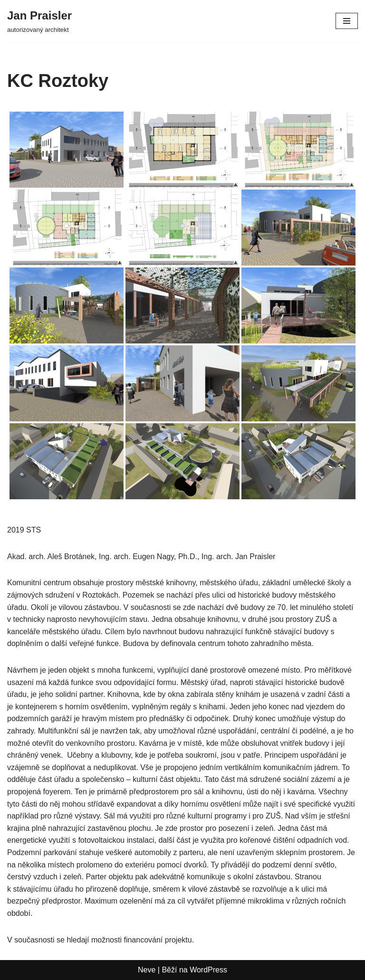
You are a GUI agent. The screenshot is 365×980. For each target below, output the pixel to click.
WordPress (208, 970)
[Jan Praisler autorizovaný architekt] (39, 21)
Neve (147, 970)
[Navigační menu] (347, 21)
